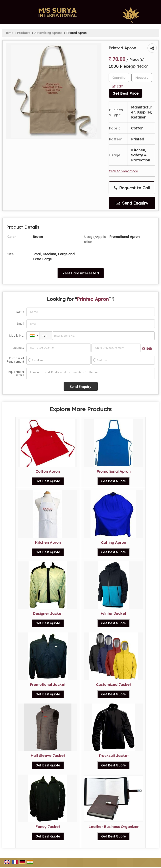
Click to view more (123, 171)
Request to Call (132, 188)
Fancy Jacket (48, 827)
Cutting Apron (113, 542)
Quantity (18, 348)
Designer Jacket (48, 614)
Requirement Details (15, 374)
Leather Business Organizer (113, 827)
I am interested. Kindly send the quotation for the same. (91, 374)
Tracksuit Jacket (113, 756)
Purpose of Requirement (15, 360)
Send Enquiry (132, 203)
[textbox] (142, 77)
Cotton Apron (48, 471)
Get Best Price (126, 93)
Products (24, 33)
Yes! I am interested (81, 273)
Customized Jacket (113, 685)
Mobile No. (17, 336)
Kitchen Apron (48, 542)
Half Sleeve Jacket (48, 756)
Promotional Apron (113, 471)
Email (20, 324)
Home (9, 33)
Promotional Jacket (48, 685)
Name (20, 312)
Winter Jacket (113, 614)
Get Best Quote (48, 481)
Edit (117, 86)
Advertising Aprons (48, 33)
